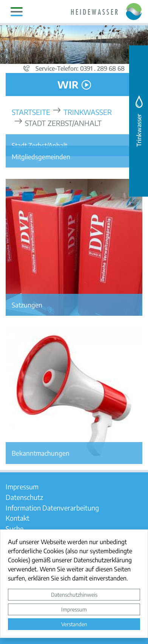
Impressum (74, 609)
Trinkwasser (88, 112)
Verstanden (74, 624)
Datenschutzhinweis (74, 594)
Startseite (31, 112)
